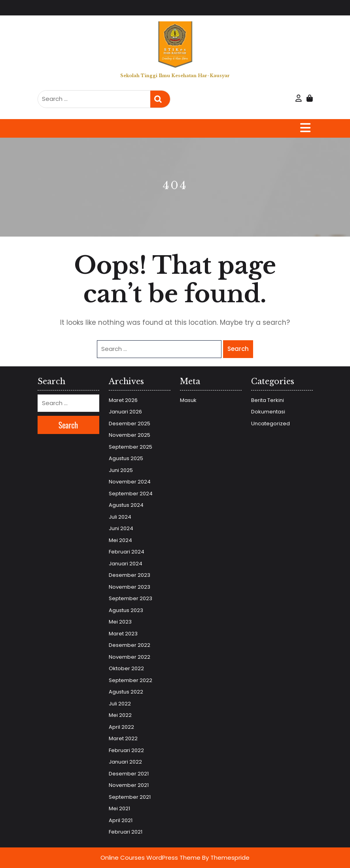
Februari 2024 (127, 552)
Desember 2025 (130, 424)
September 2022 (131, 680)
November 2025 (130, 435)
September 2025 (131, 447)
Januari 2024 (126, 564)
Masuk (188, 400)
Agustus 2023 (126, 610)
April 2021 (121, 820)
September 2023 (131, 598)
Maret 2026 (123, 400)
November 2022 (130, 657)
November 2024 (130, 482)
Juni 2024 (121, 528)
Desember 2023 (130, 575)
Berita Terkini (268, 400)
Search (160, 99)
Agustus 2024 (126, 505)
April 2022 (121, 727)
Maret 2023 (123, 634)
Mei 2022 (120, 715)
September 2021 (130, 797)
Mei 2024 (120, 540)
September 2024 (131, 494)
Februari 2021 (126, 832)
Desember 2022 (130, 645)
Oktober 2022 (126, 668)
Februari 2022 (126, 750)
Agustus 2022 (126, 692)
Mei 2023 (120, 622)
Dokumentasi (268, 412)
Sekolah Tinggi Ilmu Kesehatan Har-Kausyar (175, 76)
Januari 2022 (125, 762)
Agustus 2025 (126, 458)
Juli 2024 (120, 517)
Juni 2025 (121, 470)
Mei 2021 (119, 808)
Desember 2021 (129, 774)
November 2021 (129, 785)
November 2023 (130, 587)
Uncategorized (271, 424)
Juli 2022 (120, 704)
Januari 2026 (125, 412)
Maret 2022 (123, 738)
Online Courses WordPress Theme (150, 858)
